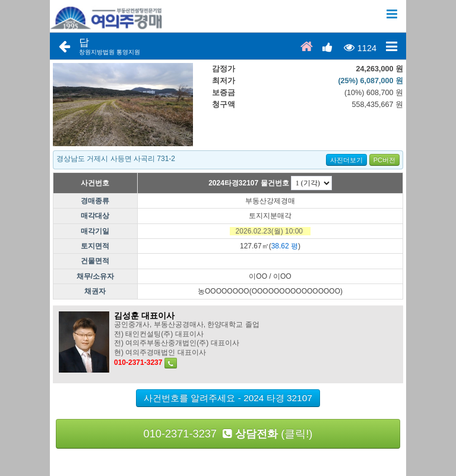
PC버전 (384, 160)
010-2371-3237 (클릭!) (228, 434)
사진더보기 (346, 160)
